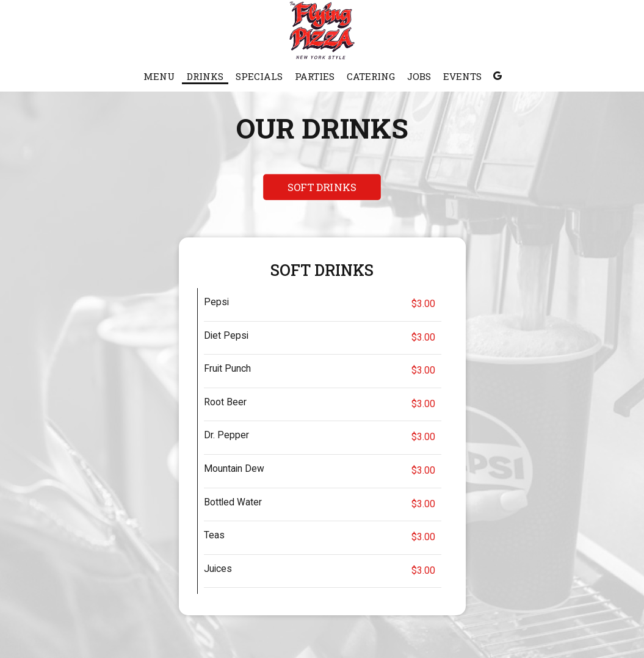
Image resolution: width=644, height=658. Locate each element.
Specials (259, 76)
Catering (371, 76)
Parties (315, 76)
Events (462, 76)
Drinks (205, 76)
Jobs (419, 76)
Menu (159, 76)
